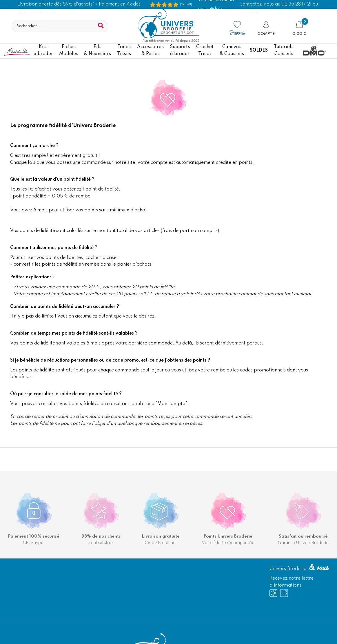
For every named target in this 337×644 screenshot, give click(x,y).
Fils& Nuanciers (98, 50)
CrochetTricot (205, 50)
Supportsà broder (180, 50)
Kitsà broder (43, 50)
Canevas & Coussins (232, 50)
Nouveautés (17, 51)
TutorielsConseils (284, 50)
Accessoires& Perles (150, 50)
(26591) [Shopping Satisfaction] (186, 4)
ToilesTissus (124, 50)
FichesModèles (69, 50)
